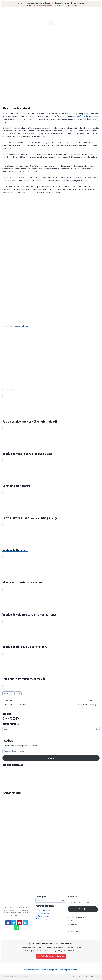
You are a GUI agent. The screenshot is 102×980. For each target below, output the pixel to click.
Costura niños (8, 693)
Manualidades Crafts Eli (18, 326)
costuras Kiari (14, 389)
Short (18, 693)
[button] (51, 23)
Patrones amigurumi (49, 970)
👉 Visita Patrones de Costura (51, 956)
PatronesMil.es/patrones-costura (45, 5)
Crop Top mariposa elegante (76, 702)
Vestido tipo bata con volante (26, 702)
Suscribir (51, 758)
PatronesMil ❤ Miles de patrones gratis (86, 977)
